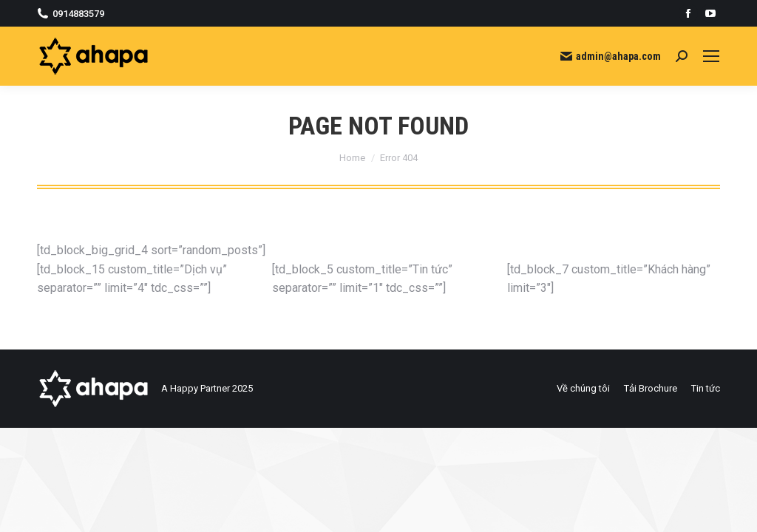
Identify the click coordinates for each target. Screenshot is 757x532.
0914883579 (71, 14)
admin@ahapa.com (611, 56)
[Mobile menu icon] (711, 56)
